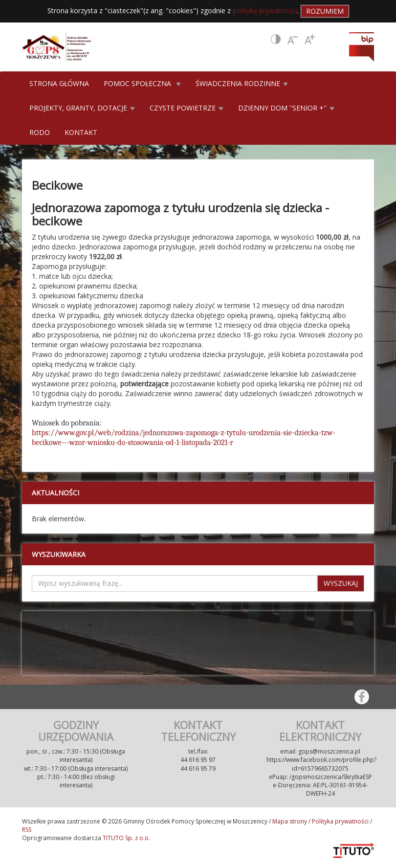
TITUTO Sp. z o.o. (126, 838)
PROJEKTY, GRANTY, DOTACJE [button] (82, 108)
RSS (27, 830)
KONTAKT (81, 132)
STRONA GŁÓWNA (59, 83)
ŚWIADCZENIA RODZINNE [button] (242, 83)
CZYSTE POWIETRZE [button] (187, 108)
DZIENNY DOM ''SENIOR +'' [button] (286, 108)
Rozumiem (325, 11)
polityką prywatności (265, 11)
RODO (40, 132)
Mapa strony (290, 821)
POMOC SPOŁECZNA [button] (142, 83)
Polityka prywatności (340, 821)
